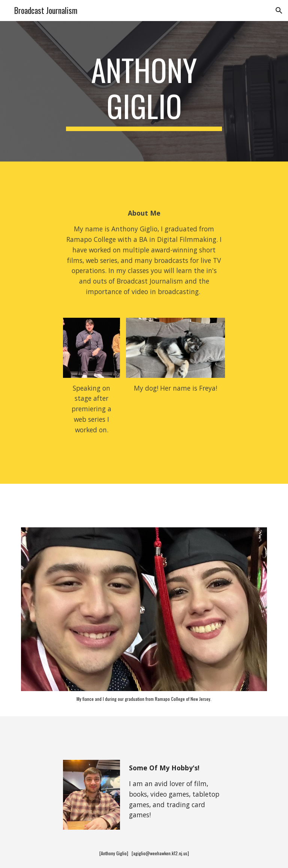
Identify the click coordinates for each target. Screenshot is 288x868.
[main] (144, 91)
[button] (279, 11)
